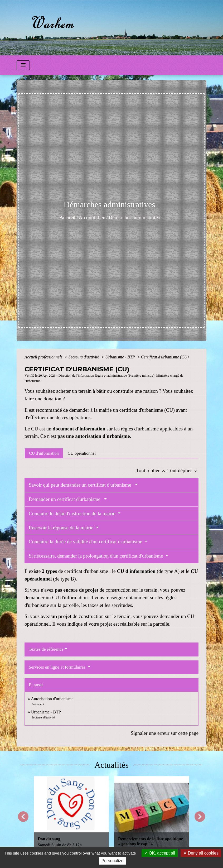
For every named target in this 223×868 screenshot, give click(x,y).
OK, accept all (160, 853)
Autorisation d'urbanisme (52, 699)
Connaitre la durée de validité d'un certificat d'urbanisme (86, 542)
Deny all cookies (201, 853)
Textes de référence (46, 649)
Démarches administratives (136, 217)
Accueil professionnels (44, 357)
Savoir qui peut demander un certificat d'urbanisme (81, 485)
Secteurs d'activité (84, 357)
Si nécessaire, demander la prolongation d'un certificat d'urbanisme (96, 556)
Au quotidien (92, 217)
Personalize (113, 861)
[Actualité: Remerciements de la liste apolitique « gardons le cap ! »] (152, 814)
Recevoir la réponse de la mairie (62, 528)
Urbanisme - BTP (121, 357)
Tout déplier (183, 470)
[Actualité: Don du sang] (71, 814)
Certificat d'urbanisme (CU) (165, 357)
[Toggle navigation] (23, 65)
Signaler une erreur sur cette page (165, 733)
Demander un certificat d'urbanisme (66, 499)
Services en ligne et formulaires (58, 667)
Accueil (68, 217)
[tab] (44, 453)
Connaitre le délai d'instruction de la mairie (73, 513)
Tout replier (152, 470)
